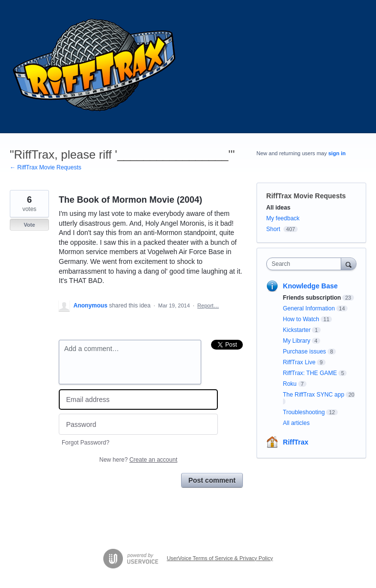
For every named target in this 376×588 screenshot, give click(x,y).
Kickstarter (297, 330)
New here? (138, 460)
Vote (29, 225)
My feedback (283, 218)
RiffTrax (296, 442)
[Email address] (138, 400)
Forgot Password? (85, 443)
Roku (290, 384)
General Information (309, 308)
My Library (297, 341)
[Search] (349, 264)
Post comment (212, 480)
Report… (208, 306)
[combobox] (306, 264)
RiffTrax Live (299, 362)
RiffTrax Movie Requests (306, 196)
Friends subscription (312, 298)
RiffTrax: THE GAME (310, 373)
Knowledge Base (310, 286)
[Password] (138, 424)
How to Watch (301, 319)
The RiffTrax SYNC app (314, 395)
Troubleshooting (304, 412)
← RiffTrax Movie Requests (46, 167)
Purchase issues (305, 352)
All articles (296, 423)
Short (273, 229)
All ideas (278, 208)
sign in (337, 153)
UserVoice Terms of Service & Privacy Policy (220, 558)
